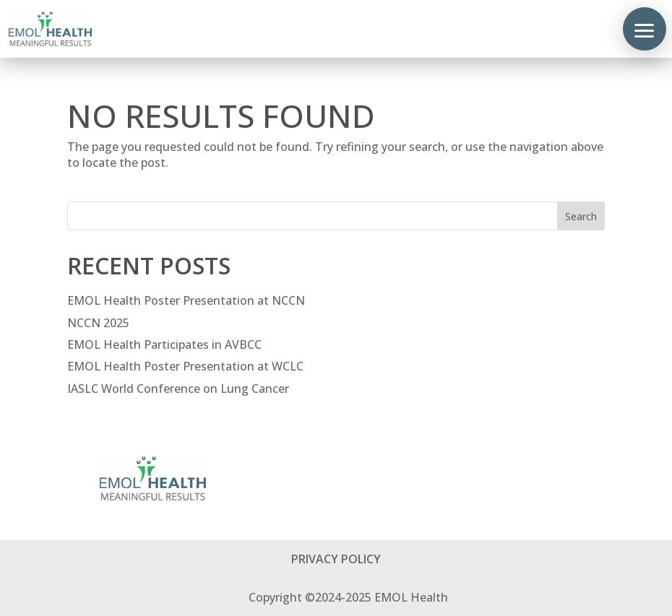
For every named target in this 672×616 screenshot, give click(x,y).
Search (581, 216)
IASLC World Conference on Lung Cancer (178, 389)
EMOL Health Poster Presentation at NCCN (186, 300)
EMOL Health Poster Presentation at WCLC (188, 366)
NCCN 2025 (98, 323)
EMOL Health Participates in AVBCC (167, 344)
